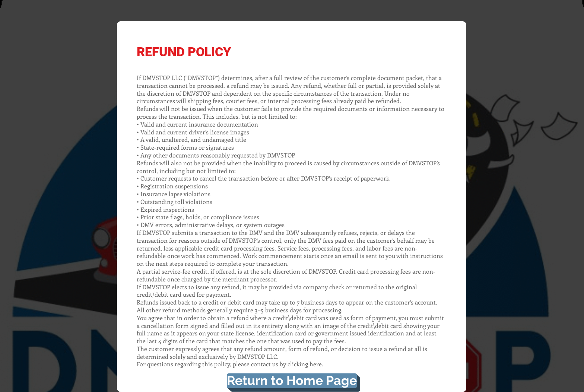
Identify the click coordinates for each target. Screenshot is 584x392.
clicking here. (305, 364)
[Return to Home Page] (292, 381)
